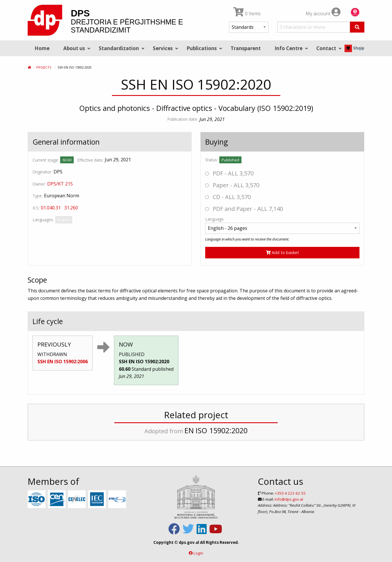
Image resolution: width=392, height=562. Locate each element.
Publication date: (183, 119)
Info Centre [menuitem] (289, 48)
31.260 (71, 208)
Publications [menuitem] (202, 48)
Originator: (42, 172)
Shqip (354, 48)
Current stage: (46, 160)
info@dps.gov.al (289, 499)
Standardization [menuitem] (119, 48)
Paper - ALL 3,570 (232, 185)
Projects (44, 67)
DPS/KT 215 (60, 184)
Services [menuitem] (163, 48)
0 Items (247, 14)
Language (214, 219)
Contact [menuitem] (326, 48)
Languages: (43, 220)
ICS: (36, 208)
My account (323, 14)
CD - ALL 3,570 (228, 197)
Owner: (39, 184)
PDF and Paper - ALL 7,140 (244, 209)
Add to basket (282, 252)
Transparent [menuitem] (246, 48)
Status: (212, 160)
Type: (38, 196)
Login (198, 553)
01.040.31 (51, 208)
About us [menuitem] (74, 48)
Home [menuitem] (42, 48)
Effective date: (90, 160)
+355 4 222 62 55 (290, 493)
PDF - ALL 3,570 (229, 173)
